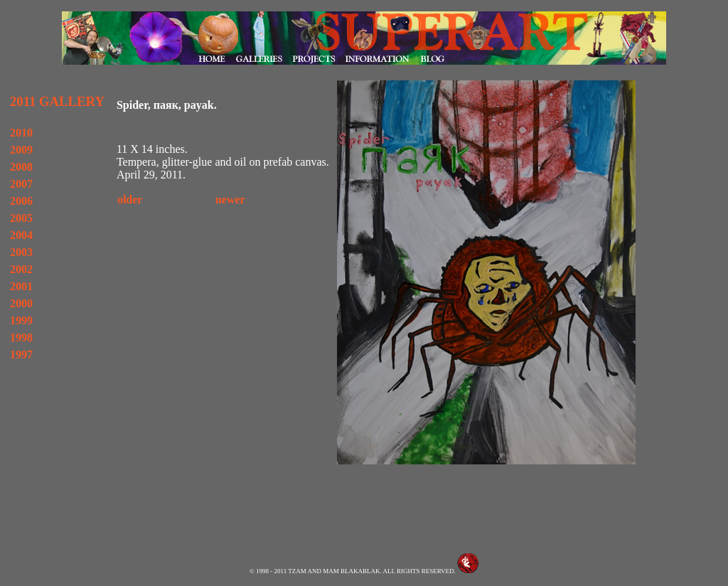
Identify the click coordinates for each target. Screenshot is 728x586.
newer (230, 199)
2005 (21, 218)
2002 (21, 269)
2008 (21, 167)
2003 (21, 252)
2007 (21, 184)
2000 (21, 303)
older (130, 199)
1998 (21, 337)
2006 (21, 201)
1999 (21, 320)
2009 (21, 150)
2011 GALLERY (57, 101)
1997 (21, 355)
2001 (21, 286)
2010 (21, 133)
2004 (21, 235)
